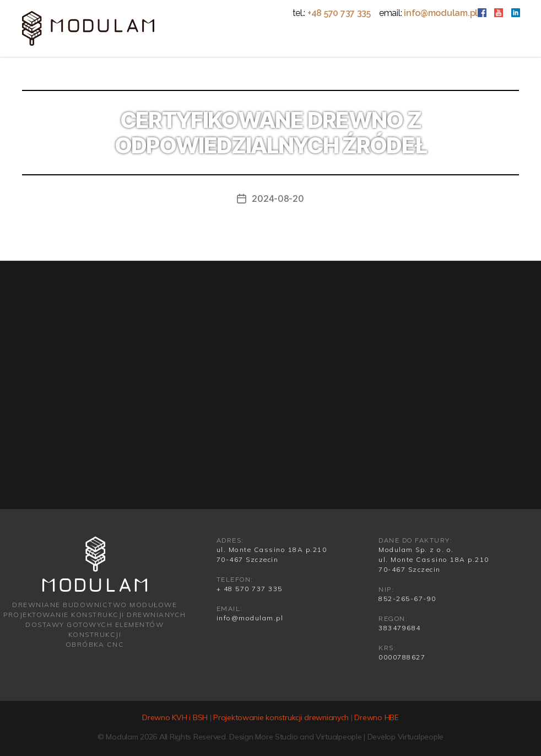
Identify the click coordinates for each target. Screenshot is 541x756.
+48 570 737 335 (339, 13)
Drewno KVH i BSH (175, 717)
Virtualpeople (339, 737)
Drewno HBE (376, 717)
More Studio (276, 737)
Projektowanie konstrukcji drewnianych (281, 717)
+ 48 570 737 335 (250, 589)
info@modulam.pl (441, 13)
